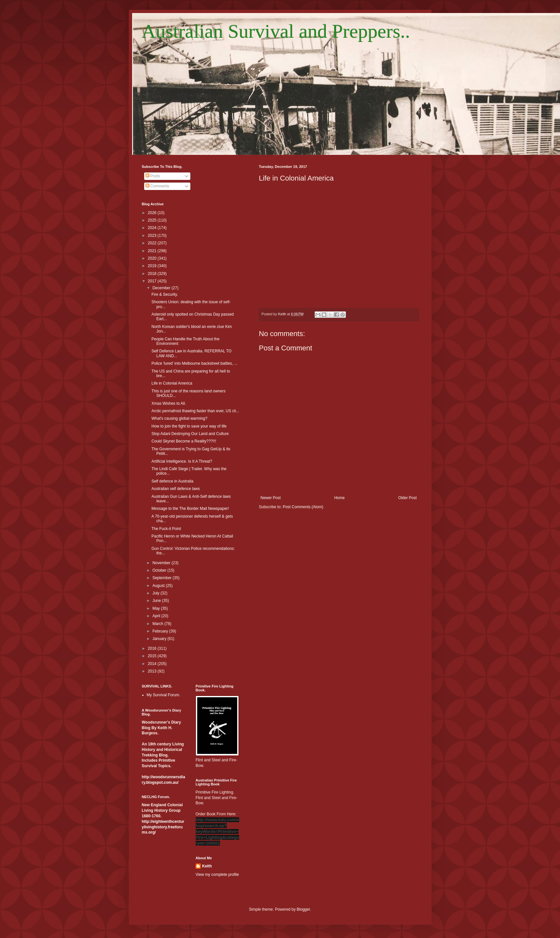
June (157, 601)
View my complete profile (217, 875)
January (160, 639)
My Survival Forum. (164, 695)
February (161, 631)
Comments (157, 186)
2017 (153, 281)
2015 (153, 656)
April (157, 616)
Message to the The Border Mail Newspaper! (190, 509)
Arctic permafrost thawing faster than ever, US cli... (195, 411)
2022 (153, 243)
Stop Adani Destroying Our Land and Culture (190, 434)
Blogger (303, 909)
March (158, 624)
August (159, 586)
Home (339, 498)
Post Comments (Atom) (303, 507)
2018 (153, 274)
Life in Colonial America (172, 383)
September (162, 578)
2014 (153, 664)
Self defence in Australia (172, 481)
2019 (153, 266)
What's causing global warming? (179, 418)
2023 (153, 236)
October (160, 570)
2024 (153, 228)
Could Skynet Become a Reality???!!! (184, 441)
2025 (153, 220)
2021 (153, 251)
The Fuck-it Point (166, 529)
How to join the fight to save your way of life (189, 426)
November (162, 563)
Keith (207, 866)
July (156, 593)
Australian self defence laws (176, 489)
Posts (153, 176)
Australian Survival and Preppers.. (276, 31)
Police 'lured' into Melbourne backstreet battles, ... (194, 363)
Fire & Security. (164, 294)
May (157, 608)
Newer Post (271, 498)
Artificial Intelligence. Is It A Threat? (182, 461)
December (162, 288)
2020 (153, 258)
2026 (153, 213)
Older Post (408, 498)
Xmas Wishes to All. (169, 403)
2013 (153, 671)
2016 (153, 648)
